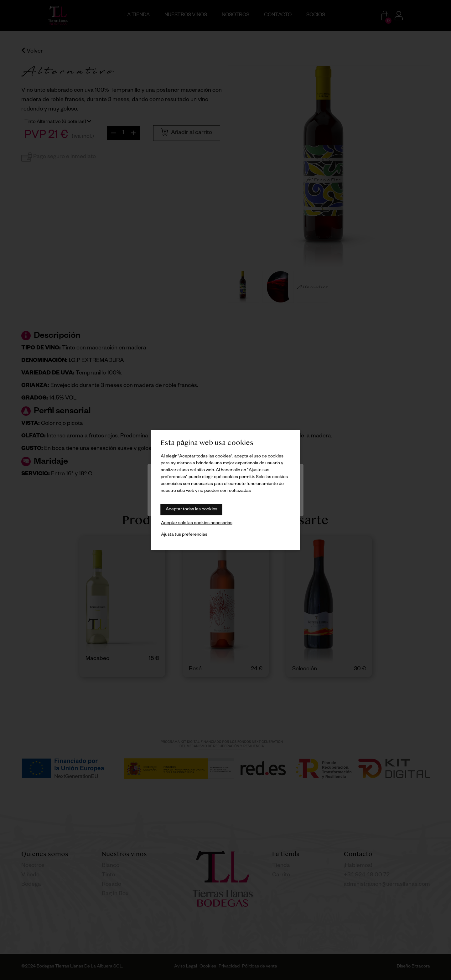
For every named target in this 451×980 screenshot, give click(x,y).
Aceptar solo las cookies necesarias (197, 524)
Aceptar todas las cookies (192, 510)
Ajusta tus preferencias (184, 535)
